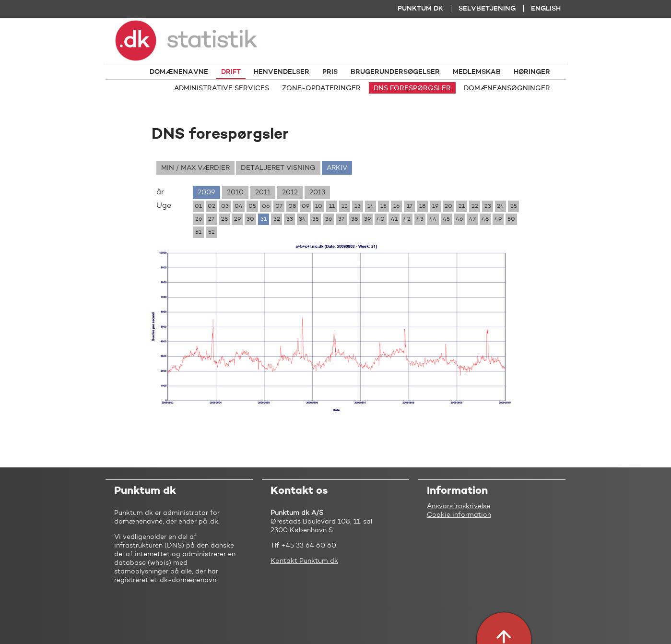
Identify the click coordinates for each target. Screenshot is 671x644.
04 (239, 206)
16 (396, 206)
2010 (235, 192)
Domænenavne (179, 72)
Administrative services (222, 88)
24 (500, 206)
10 (319, 206)
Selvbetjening (487, 9)
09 (306, 206)
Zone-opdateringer (321, 88)
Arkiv (337, 168)
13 (358, 206)
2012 (290, 192)
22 (475, 206)
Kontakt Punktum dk (304, 561)
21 (462, 206)
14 (371, 206)
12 (345, 206)
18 (422, 206)
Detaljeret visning (278, 168)
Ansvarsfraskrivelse (459, 506)
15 (383, 206)
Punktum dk (420, 9)
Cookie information (459, 515)
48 (485, 219)
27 (211, 219)
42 (407, 219)
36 (329, 219)
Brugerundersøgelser (395, 72)
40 (381, 219)
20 (448, 206)
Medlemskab (477, 72)
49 (498, 219)
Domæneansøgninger (507, 88)
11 (332, 206)
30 (250, 219)
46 (459, 219)
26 (199, 219)
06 (266, 206)
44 (433, 219)
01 (198, 206)
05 (252, 206)
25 (514, 206)
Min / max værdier (195, 168)
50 (511, 219)
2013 (317, 192)
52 (212, 232)
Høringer (532, 72)
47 (472, 219)
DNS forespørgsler (412, 88)
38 (354, 219)
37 (341, 219)
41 (394, 219)
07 (279, 206)
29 (237, 219)
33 (290, 219)
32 (277, 219)
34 (302, 219)
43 (420, 219)
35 (316, 219)
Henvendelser (282, 72)
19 (435, 206)
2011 (263, 192)
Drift (231, 72)
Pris (330, 72)
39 (367, 219)
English (546, 9)
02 (212, 206)
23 (488, 206)
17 (410, 206)
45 (446, 219)
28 (224, 219)
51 (198, 232)
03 (225, 206)
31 (264, 219)
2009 (206, 192)
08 (292, 206)
